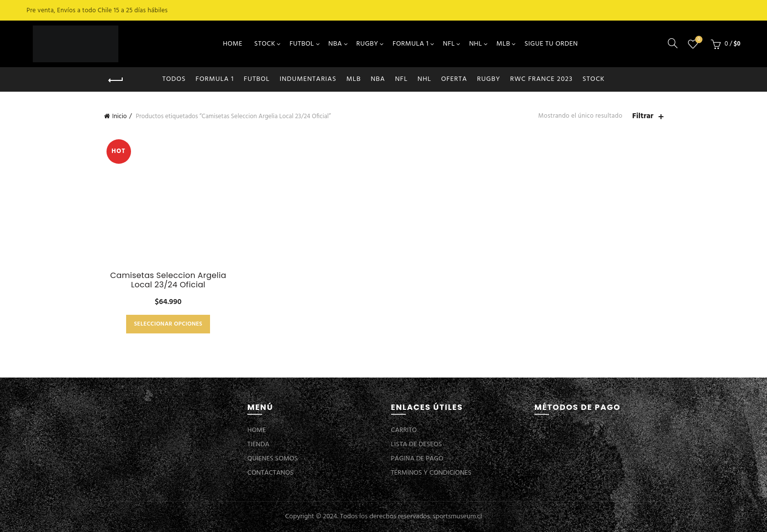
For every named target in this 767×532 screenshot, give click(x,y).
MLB (503, 44)
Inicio (120, 116)
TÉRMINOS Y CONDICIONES (431, 473)
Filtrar (643, 116)
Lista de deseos (698, 40)
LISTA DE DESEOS (417, 444)
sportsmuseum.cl (457, 517)
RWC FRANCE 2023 (542, 79)
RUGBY (367, 44)
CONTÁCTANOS (270, 473)
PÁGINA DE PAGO (417, 459)
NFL (449, 44)
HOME (233, 44)
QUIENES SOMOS (273, 459)
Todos (174, 79)
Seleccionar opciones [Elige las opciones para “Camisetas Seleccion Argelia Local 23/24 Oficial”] (168, 324)
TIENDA (258, 444)
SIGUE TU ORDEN (551, 44)
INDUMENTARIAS (308, 79)
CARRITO (404, 430)
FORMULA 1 (411, 44)
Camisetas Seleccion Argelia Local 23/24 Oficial (168, 280)
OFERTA (454, 79)
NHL (476, 44)
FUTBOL (302, 44)
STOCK (265, 44)
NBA (335, 44)
